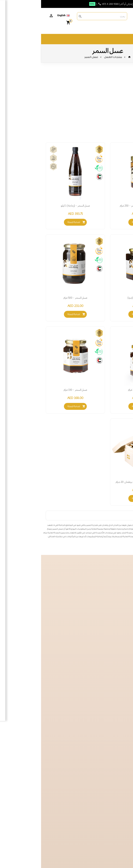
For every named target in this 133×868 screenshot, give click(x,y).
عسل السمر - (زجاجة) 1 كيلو (34, 206)
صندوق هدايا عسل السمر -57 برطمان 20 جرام (99, 482)
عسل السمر (50, 57)
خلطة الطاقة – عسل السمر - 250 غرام (99, 206)
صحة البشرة (119, 123)
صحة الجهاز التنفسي (114, 114)
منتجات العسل (72, 57)
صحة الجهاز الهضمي (114, 109)
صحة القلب (119, 118)
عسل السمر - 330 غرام (34, 390)
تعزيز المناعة (119, 105)
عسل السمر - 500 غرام (34, 298)
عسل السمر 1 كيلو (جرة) (99, 298)
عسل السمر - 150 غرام (99, 390)
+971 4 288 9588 (69, 4)
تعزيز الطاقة (119, 100)
